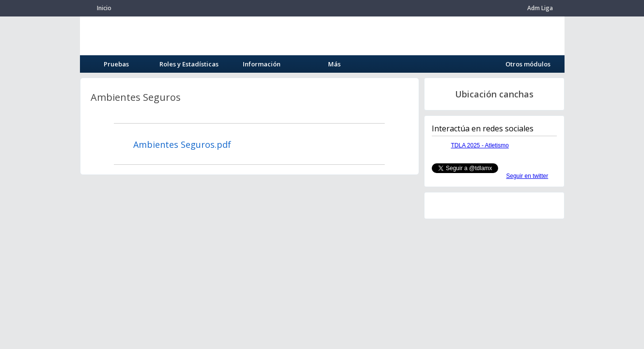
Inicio (104, 8)
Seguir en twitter (527, 176)
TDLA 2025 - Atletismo (480, 145)
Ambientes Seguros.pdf (182, 144)
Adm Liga (540, 8)
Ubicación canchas (494, 94)
